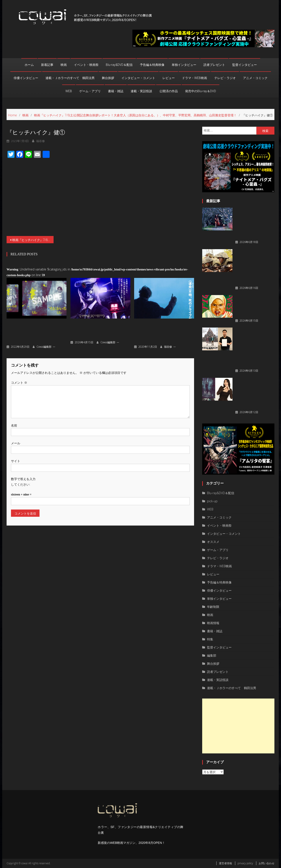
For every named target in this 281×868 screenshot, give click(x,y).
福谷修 (168, 330)
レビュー (169, 78)
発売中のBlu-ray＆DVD (201, 91)
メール (16, 427)
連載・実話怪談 (141, 91)
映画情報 (213, 623)
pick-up (212, 501)
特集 (210, 639)
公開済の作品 (169, 91)
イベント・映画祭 (86, 65)
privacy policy (245, 863)
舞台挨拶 (108, 78)
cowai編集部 (44, 330)
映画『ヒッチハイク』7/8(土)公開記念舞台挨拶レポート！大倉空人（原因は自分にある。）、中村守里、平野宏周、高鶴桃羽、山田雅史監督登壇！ (33, 223)
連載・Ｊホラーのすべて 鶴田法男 (70, 78)
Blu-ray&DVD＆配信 (119, 65)
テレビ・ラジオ (225, 78)
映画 (64, 65)
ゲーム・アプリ (90, 91)
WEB (69, 91)
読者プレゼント (214, 65)
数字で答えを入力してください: (23, 465)
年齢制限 (213, 607)
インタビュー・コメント (138, 78)
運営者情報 (225, 863)
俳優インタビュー (26, 78)
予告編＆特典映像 (152, 65)
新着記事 (47, 65)
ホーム (29, 65)
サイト (16, 444)
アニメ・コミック (255, 78)
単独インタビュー (184, 65)
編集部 (212, 655)
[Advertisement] (238, 726)
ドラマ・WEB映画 (195, 78)
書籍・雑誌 (116, 91)
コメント (19, 366)
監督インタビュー (245, 65)
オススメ (213, 542)
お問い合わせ (267, 863)
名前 (14, 409)
